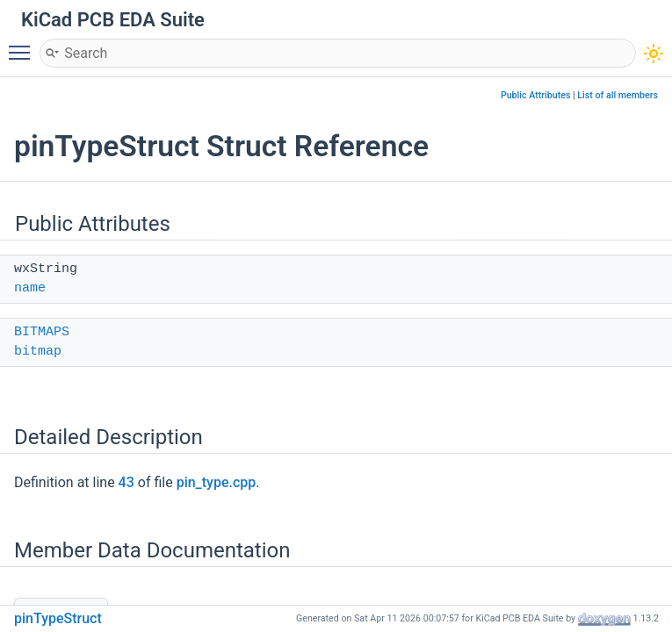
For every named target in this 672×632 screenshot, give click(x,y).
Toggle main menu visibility (24, 45)
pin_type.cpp (217, 482)
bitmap (38, 352)
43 (126, 482)
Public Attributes (536, 95)
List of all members (618, 95)
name (30, 288)
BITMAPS (42, 332)
